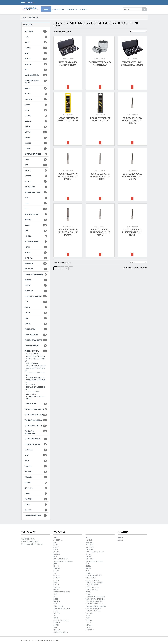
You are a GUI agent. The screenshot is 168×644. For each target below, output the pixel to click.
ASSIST (36, 53)
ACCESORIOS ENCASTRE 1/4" (36, 356)
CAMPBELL (36, 99)
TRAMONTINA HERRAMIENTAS (36, 432)
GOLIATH (36, 181)
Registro (120, 540)
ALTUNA (36, 48)
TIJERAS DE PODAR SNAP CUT (36, 409)
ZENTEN (36, 483)
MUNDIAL (36, 253)
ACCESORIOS (36, 31)
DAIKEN (36, 127)
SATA (36, 302)
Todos (55, 538)
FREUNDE (36, 176)
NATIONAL (36, 258)
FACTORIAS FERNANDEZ (36, 154)
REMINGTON (36, 291)
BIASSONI (36, 64)
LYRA (36, 231)
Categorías (28, 24)
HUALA (36, 198)
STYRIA (36, 505)
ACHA (36, 37)
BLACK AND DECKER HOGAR (36, 82)
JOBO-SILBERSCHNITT (36, 214)
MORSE (36, 247)
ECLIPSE (36, 149)
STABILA (36, 324)
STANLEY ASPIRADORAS (36, 515)
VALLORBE (36, 466)
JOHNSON (36, 220)
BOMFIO (36, 88)
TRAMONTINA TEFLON (36, 444)
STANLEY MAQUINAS (36, 346)
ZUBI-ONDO (36, 488)
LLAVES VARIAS (31, 394)
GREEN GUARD (36, 187)
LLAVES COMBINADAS (34, 354)
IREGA (36, 203)
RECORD (36, 285)
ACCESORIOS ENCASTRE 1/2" (36, 378)
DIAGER (36, 138)
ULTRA (36, 455)
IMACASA (36, 510)
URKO (36, 461)
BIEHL (36, 70)
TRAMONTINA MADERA (36, 439)
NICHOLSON (36, 264)
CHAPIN (36, 105)
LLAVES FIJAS (31, 385)
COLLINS (36, 116)
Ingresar (120, 538)
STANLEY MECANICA (36, 351)
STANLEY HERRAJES (36, 335)
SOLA (36, 318)
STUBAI (36, 494)
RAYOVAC (36, 280)
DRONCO (36, 143)
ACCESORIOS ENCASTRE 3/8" (36, 366)
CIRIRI (36, 110)
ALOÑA (36, 42)
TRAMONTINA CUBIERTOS (36, 426)
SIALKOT (36, 313)
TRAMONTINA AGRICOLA (36, 420)
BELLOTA (36, 59)
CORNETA (36, 121)
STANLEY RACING (36, 404)
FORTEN (36, 170)
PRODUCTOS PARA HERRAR (36, 274)
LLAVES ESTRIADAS (33, 363)
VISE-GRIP (36, 472)
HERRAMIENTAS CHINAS (36, 192)
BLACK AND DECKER (36, 75)
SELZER (36, 307)
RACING (29, 399)
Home (24, 18)
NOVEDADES (36, 269)
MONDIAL (36, 236)
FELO (36, 165)
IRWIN (36, 209)
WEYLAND (36, 477)
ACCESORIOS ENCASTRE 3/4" (36, 396)
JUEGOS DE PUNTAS (33, 392)
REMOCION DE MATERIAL (36, 296)
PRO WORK (36, 499)
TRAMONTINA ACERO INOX (36, 415)
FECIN (36, 160)
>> (71, 268)
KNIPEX (36, 225)
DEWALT (36, 132)
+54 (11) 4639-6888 (30, 541)
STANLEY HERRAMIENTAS (36, 340)
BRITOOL (36, 94)
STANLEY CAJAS (36, 329)
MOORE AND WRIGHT (36, 242)
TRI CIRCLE (36, 450)
